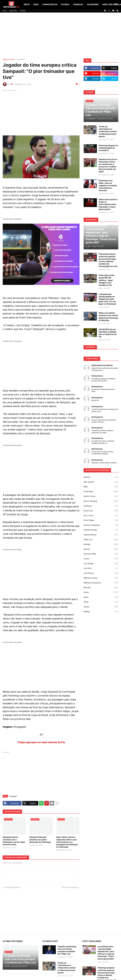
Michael (101, 588)
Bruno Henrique (101, 501)
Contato (23, 11)
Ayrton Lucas (101, 496)
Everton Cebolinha (101, 525)
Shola (101, 602)
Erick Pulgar (101, 520)
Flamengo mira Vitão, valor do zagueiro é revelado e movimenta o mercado (108, 185)
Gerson (101, 549)
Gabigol (101, 544)
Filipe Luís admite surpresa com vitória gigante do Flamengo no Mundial (108, 317)
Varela (101, 607)
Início (27, 4)
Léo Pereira (101, 573)
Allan (101, 487)
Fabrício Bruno (101, 535)
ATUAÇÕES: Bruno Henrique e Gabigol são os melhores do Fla (108, 333)
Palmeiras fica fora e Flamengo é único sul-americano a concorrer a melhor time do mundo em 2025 (108, 165)
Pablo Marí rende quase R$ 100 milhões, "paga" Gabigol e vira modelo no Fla (107, 280)
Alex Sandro (101, 482)
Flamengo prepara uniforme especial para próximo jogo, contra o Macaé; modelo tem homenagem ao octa (108, 260)
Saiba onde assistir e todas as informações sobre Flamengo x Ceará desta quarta (108, 204)
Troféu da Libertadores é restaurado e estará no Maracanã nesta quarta (108, 131)
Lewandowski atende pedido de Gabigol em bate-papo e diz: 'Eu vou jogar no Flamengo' (108, 299)
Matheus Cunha (101, 578)
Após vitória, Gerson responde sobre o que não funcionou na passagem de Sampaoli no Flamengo (67, 842)
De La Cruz (101, 516)
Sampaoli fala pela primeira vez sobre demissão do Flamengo (40, 839)
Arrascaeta (101, 491)
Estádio (65, 4)
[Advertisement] (60, 35)
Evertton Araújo (101, 530)
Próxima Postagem (70, 887)
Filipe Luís (101, 540)
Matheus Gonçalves (101, 583)
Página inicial (8, 59)
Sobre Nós (13, 11)
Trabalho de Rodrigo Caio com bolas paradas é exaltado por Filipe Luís (67, 950)
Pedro (101, 592)
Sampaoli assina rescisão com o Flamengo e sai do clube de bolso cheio (14, 841)
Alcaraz (101, 477)
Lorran (101, 559)
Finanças (78, 4)
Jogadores (93, 4)
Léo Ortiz (101, 568)
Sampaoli (20, 59)
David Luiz (101, 511)
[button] (109, 4)
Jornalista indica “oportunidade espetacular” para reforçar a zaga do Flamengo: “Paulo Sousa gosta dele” (106, 953)
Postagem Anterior (12, 887)
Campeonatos (50, 4)
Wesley (101, 612)
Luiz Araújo (101, 564)
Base (36, 4)
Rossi (101, 597)
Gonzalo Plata (101, 554)
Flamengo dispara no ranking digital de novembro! (108, 148)
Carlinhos (101, 506)
